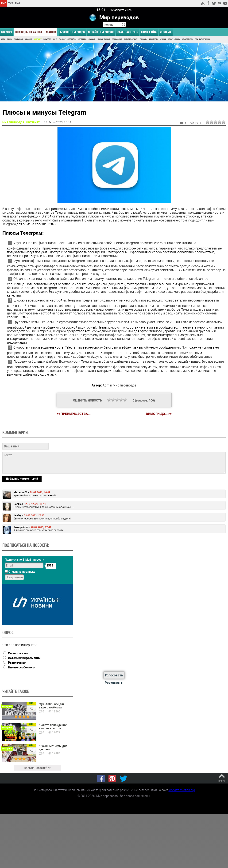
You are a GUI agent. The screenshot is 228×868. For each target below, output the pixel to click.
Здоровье (29, 39)
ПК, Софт (62, 39)
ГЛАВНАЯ (7, 32)
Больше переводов (72, 32)
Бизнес (9, 39)
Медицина (82, 39)
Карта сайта (149, 32)
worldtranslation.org (182, 790)
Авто (3, 39)
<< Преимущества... (74, 414)
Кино (55, 39)
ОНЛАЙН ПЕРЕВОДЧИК (101, 32)
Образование (117, 39)
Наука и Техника (103, 39)
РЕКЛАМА (166, 32)
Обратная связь (128, 32)
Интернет (38, 39)
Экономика (18, 39)
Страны (177, 39)
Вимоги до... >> (159, 414)
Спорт (170, 39)
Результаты (114, 682)
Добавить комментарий (22, 478)
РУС (4, 3)
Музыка (92, 39)
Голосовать (114, 675)
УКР (11, 3)
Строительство (188, 39)
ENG (18, 3)
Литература (72, 39)
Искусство (47, 39)
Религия (163, 39)
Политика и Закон (131, 39)
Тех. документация (203, 39)
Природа (143, 39)
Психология (153, 39)
